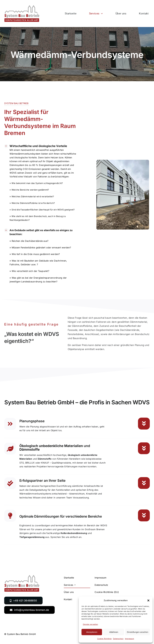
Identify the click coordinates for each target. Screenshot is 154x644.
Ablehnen (114, 632)
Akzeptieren (92, 632)
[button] (148, 600)
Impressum (129, 639)
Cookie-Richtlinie (104, 639)
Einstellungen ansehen (138, 632)
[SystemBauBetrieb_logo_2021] (22, 6)
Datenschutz (118, 639)
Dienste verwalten (90, 624)
